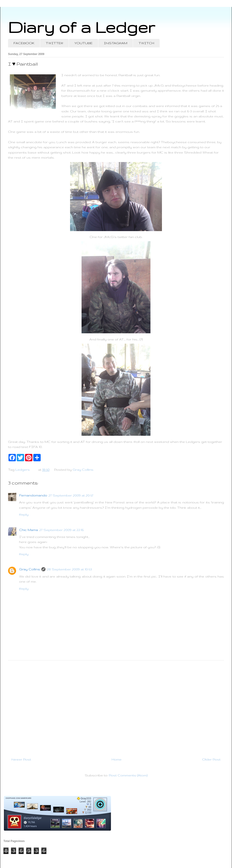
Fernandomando (33, 495)
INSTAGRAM (116, 43)
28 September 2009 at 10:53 (69, 569)
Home (117, 759)
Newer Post (21, 759)
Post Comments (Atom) (128, 775)
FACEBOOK (24, 43)
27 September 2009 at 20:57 (71, 495)
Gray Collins (30, 569)
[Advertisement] (116, 707)
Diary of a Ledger (82, 27)
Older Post (211, 759)
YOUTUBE (83, 43)
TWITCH (146, 43)
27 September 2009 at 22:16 (61, 530)
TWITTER (54, 43)
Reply (24, 514)
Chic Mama (28, 530)
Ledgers (23, 470)
